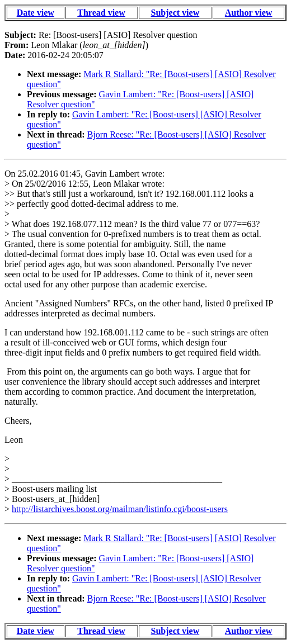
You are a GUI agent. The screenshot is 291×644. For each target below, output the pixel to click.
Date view (36, 13)
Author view (249, 13)
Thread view (101, 13)
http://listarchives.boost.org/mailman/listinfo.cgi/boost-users (120, 509)
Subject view (175, 13)
